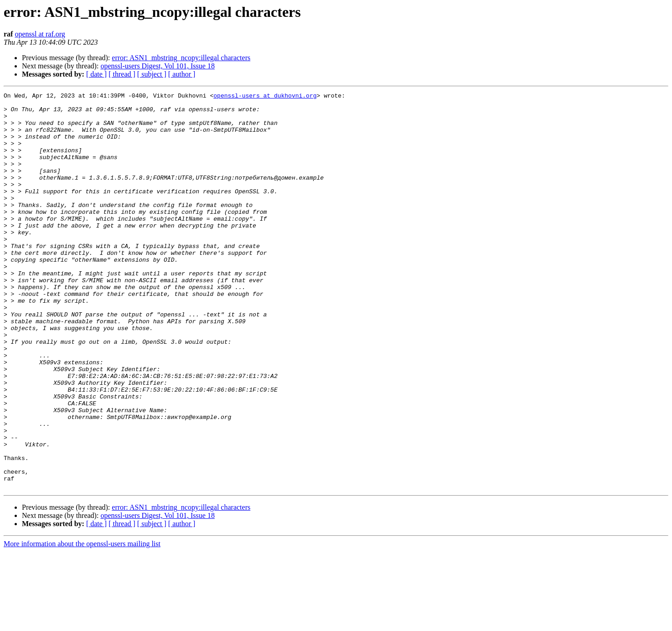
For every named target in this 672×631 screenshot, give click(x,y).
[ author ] (182, 74)
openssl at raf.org (40, 34)
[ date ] (96, 74)
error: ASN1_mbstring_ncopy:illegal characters (181, 58)
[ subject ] (152, 74)
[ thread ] (122, 74)
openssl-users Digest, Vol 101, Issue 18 (158, 66)
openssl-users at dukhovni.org (265, 97)
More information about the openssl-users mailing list (82, 623)
